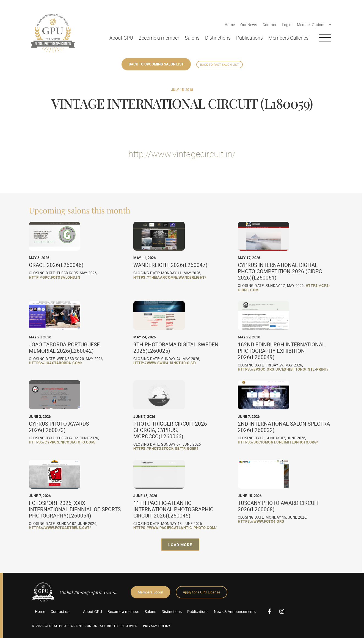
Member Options (314, 25)
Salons (192, 38)
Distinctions (218, 38)
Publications (249, 38)
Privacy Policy (157, 626)
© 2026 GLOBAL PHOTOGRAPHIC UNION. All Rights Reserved (85, 626)
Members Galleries (288, 38)
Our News (249, 25)
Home (230, 25)
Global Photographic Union (88, 592)
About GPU (121, 38)
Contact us (60, 611)
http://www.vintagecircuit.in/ (182, 154)
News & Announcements (235, 611)
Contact (269, 25)
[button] (180, 545)
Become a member (159, 38)
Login (287, 25)
